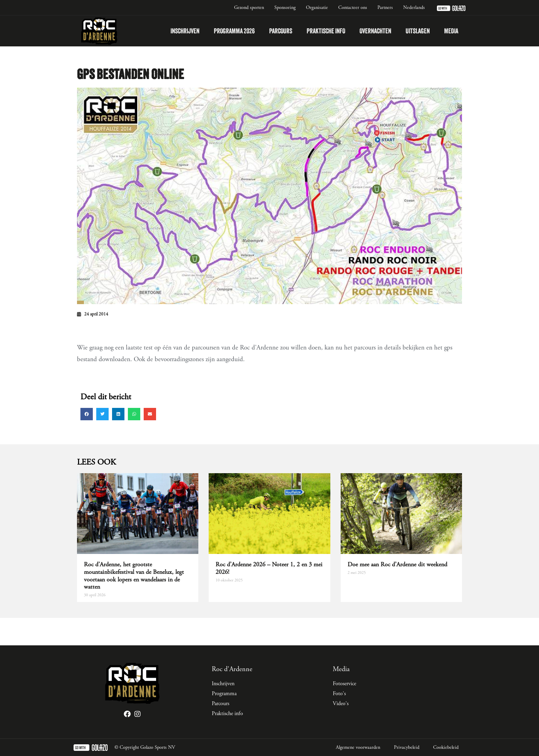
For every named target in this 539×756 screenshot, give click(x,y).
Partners (385, 8)
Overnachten (375, 31)
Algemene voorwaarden (358, 747)
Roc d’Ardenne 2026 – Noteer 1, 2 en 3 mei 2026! (269, 568)
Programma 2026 (234, 31)
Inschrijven (185, 31)
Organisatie (317, 8)
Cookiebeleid (446, 747)
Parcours (281, 31)
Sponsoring (285, 8)
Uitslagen (418, 31)
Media (451, 31)
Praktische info (326, 31)
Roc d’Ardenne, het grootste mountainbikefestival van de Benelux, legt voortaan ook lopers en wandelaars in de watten (134, 576)
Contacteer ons (353, 8)
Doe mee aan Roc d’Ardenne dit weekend (397, 564)
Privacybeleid (407, 747)
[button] (87, 414)
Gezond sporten (249, 8)
